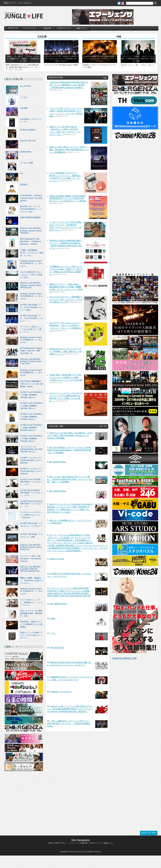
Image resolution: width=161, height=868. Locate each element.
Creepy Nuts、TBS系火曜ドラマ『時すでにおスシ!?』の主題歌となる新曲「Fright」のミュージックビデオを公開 (66, 377)
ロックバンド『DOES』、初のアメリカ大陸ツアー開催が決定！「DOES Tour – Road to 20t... (138, 59)
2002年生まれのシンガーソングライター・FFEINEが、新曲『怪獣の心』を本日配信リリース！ (66, 351)
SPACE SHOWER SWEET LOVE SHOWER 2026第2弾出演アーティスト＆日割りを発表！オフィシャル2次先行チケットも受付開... (68, 198)
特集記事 (47, 28)
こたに (53, 633)
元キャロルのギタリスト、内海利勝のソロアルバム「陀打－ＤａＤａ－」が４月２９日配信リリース (66, 299)
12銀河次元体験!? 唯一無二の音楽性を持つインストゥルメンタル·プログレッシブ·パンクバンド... (100, 59)
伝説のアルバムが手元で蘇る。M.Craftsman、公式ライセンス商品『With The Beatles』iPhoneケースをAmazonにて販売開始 (70, 435)
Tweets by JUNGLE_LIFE (124, 658)
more (105, 78)
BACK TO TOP (149, 833)
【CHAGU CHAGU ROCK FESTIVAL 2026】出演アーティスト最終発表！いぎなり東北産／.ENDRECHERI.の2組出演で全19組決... (69, 85)
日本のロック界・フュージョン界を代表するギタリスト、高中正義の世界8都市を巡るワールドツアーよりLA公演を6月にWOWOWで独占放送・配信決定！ (70, 709)
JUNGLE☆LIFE (24, 17)
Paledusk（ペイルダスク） (61, 692)
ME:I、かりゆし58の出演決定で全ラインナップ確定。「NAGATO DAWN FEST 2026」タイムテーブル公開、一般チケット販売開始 (70, 479)
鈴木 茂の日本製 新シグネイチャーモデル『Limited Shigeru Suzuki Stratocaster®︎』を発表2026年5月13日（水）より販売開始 (69, 450)
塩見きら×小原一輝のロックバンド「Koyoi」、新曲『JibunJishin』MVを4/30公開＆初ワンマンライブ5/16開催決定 (69, 150)
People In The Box (57, 559)
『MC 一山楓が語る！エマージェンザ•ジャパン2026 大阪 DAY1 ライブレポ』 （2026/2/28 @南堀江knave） (69, 724)
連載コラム (81, 28)
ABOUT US (13, 28)
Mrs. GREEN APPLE (58, 462)
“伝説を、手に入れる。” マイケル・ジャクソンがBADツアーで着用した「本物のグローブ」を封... (23, 59)
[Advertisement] (24, 800)
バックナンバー (30, 28)
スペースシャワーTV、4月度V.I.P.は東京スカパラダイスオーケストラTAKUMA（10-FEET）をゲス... (61, 59)
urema (53, 618)
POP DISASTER (57, 648)
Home (50, 843)
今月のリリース (64, 28)
